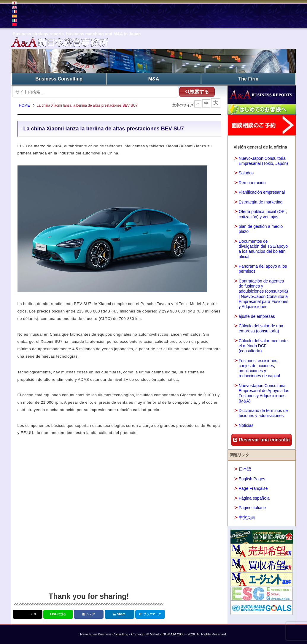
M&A (154, 79)
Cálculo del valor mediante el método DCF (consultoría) (263, 346)
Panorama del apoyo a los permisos (263, 269)
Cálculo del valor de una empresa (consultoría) (261, 328)
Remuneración (252, 183)
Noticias (246, 425)
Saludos (246, 173)
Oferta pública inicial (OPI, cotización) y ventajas (263, 214)
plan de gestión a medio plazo (261, 229)
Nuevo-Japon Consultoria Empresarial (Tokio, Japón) (264, 161)
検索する (197, 92)
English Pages (252, 479)
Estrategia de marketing (261, 202)
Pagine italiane (252, 508)
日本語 (245, 469)
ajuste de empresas (257, 316)
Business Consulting (59, 79)
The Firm (249, 79)
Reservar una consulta (261, 440)
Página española (254, 498)
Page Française (253, 488)
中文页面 (247, 517)
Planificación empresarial (262, 192)
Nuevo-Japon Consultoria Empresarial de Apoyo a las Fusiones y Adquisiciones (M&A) (264, 393)
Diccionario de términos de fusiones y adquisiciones (263, 413)
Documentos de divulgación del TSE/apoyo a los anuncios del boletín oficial (263, 249)
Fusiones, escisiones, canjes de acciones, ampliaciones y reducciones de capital (259, 368)
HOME (24, 105)
